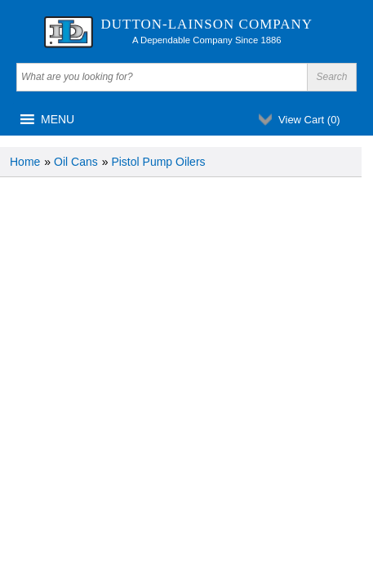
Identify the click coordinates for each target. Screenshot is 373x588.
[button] (58, 119)
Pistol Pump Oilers (158, 162)
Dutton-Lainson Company (207, 24)
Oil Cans (76, 162)
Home (25, 162)
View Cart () (309, 120)
